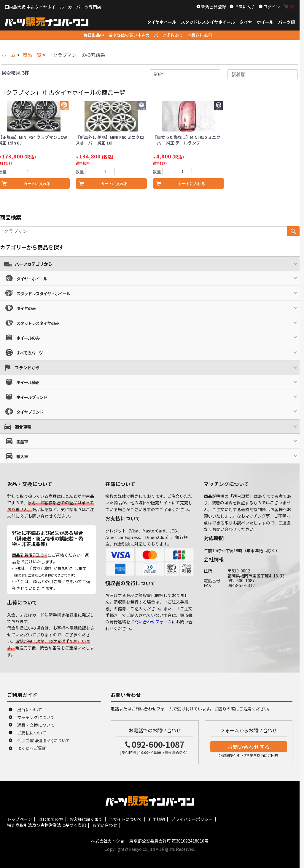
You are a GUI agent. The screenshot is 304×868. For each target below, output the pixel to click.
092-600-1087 (158, 744)
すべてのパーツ (30, 353)
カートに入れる (114, 184)
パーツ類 (287, 22)
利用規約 (157, 819)
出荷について (30, 710)
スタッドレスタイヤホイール (208, 22)
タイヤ (246, 22)
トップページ (20, 819)
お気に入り (244, 7)
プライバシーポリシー (192, 819)
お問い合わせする (249, 747)
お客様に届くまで (86, 819)
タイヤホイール (162, 22)
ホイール (265, 22)
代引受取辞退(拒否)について (44, 740)
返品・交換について (36, 725)
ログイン (271, 7)
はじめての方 (51, 819)
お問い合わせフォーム (151, 622)
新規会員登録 (213, 7)
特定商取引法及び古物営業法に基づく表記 (47, 825)
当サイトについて (125, 819)
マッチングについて (36, 717)
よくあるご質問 (32, 748)
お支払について (32, 733)
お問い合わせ (105, 825)
